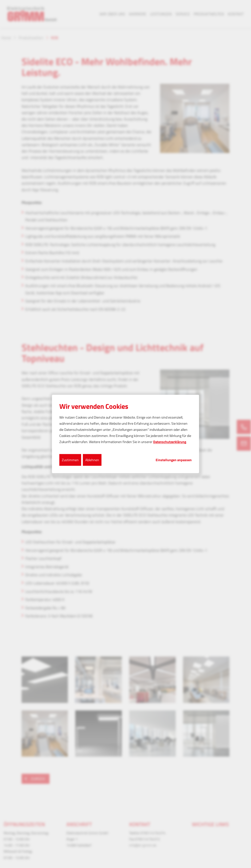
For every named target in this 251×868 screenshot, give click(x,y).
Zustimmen (70, 460)
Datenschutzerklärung (170, 442)
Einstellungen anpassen (174, 460)
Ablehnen (92, 460)
